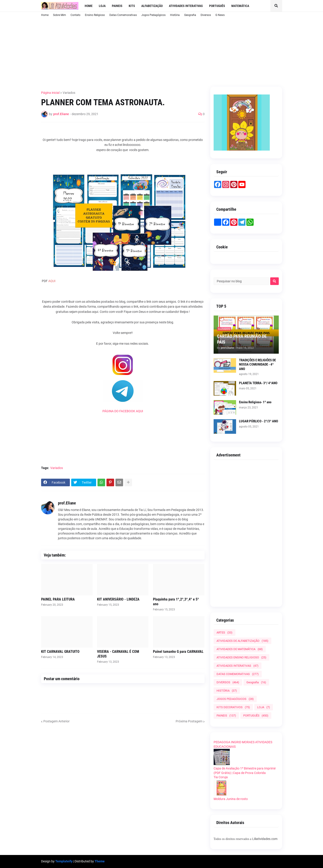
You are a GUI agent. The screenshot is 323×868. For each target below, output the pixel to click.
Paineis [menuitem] (117, 6)
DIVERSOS (228, 682)
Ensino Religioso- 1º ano (255, 402)
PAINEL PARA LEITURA (58, 599)
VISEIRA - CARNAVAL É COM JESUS (118, 654)
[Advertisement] (150, 52)
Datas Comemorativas (123, 15)
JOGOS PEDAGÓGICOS (235, 699)
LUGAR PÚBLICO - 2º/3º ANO (259, 421)
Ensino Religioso (95, 15)
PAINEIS (226, 716)
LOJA (264, 707)
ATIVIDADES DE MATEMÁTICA (240, 649)
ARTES (225, 632)
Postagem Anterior (56, 721)
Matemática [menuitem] (240, 6)
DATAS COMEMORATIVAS (238, 674)
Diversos (206, 15)
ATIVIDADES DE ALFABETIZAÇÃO (242, 641)
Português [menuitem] (217, 6)
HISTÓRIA (227, 691)
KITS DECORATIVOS (233, 707)
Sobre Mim (60, 15)
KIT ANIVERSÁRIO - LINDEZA (118, 599)
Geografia (190, 15)
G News (220, 15)
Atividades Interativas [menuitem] (186, 6)
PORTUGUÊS (256, 716)
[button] (276, 6)
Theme (100, 861)
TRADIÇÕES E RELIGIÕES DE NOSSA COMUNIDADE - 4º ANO (257, 365)
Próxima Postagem (189, 721)
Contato (75, 15)
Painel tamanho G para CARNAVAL (178, 652)
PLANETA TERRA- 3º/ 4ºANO (258, 383)
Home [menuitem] (89, 6)
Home (45, 15)
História (175, 15)
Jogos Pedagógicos (153, 15)
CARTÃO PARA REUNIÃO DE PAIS (242, 339)
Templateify (64, 861)
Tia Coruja (221, 777)
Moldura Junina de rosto (231, 799)
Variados (69, 93)
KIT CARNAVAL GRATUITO (60, 652)
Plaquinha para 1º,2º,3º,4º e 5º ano (176, 602)
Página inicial (50, 93)
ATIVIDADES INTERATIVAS (238, 666)
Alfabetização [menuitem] (152, 6)
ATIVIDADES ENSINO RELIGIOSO (241, 657)
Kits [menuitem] (132, 6)
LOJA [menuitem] (102, 6)
